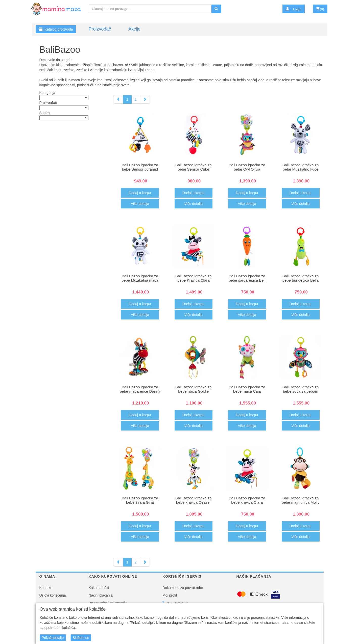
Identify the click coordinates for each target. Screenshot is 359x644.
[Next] (145, 99)
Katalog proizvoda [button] (56, 29)
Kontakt (45, 588)
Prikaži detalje (53, 638)
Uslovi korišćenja (53, 595)
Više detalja (140, 204)
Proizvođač (100, 29)
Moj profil (170, 595)
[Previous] (118, 99)
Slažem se (81, 638)
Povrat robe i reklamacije (108, 603)
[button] (293, 9)
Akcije (134, 29)
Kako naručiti (99, 588)
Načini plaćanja (101, 595)
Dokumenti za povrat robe (183, 588)
